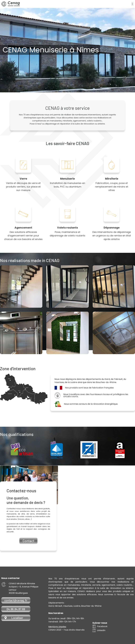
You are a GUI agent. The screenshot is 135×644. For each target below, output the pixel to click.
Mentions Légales (57, 627)
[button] (132, 4)
